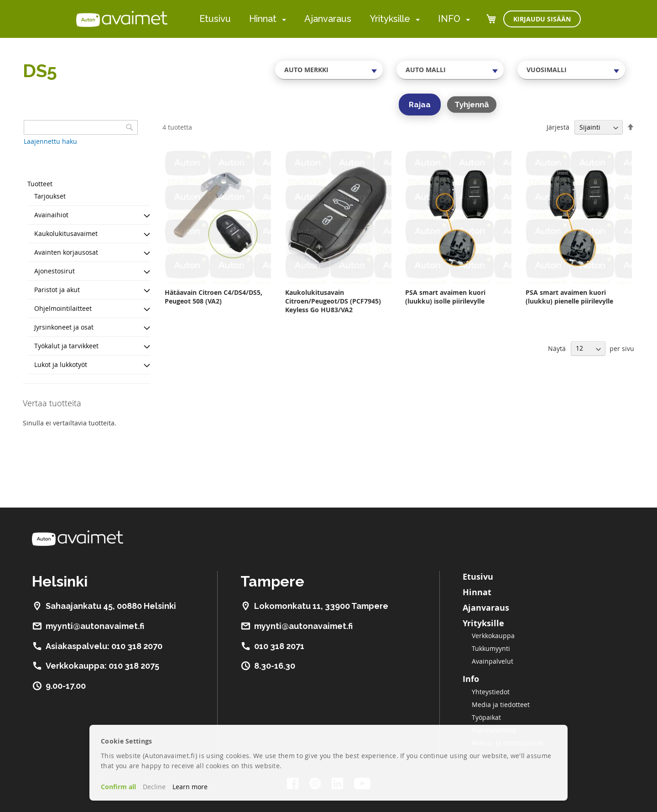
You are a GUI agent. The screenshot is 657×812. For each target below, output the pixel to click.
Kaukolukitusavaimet (66, 233)
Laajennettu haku (50, 141)
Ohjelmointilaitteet (63, 308)
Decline (154, 787)
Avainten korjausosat (66, 252)
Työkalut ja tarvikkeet (66, 346)
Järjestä (558, 127)
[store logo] (122, 19)
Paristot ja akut (57, 290)
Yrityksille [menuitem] (390, 19)
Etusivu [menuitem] (215, 19)
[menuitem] (282, 19)
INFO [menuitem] (449, 19)
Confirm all (118, 787)
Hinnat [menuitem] (263, 19)
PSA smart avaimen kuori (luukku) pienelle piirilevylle (569, 297)
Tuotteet (40, 184)
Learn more (190, 787)
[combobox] (329, 70)
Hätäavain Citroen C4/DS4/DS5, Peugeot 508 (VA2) (214, 297)
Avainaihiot (51, 215)
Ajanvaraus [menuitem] (328, 19)
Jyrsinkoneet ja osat (64, 327)
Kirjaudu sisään (542, 19)
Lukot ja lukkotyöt (61, 364)
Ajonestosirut (55, 271)
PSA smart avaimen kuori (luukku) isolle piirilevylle (445, 297)
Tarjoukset (50, 196)
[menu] (335, 19)
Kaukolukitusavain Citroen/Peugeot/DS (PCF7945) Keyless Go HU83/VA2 (333, 301)
